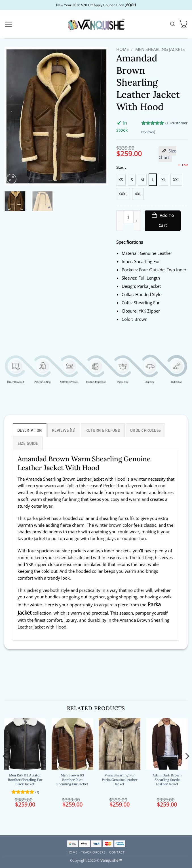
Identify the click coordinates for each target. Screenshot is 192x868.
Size (120, 168)
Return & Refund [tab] (103, 430)
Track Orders (93, 852)
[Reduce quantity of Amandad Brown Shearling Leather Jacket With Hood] (120, 221)
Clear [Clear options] (183, 165)
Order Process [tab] (145, 430)
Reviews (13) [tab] (64, 430)
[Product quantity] (128, 217)
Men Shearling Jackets (160, 49)
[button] (9, 24)
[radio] (121, 180)
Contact (117, 852)
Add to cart (166, 220)
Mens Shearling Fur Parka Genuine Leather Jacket (120, 780)
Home (123, 49)
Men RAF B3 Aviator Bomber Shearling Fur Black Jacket (25, 780)
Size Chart (167, 154)
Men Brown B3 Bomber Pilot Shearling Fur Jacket (72, 780)
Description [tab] (30, 430)
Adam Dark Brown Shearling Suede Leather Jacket (167, 780)
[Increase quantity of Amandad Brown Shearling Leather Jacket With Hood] (137, 221)
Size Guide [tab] (28, 444)
